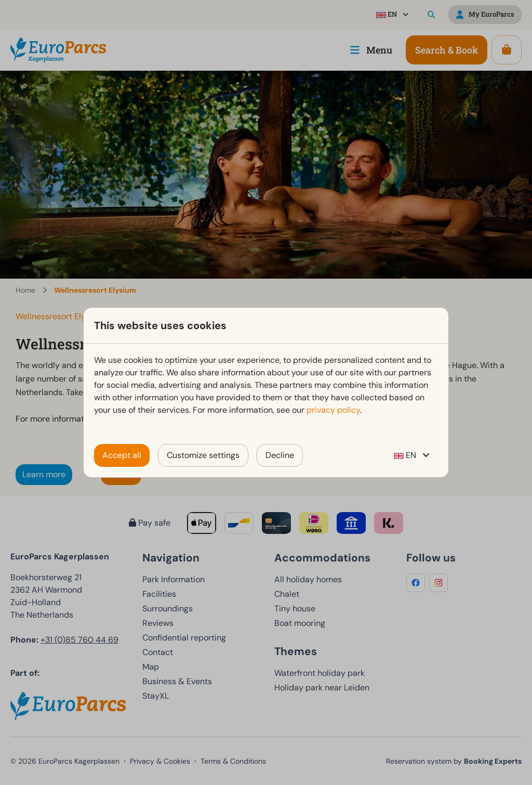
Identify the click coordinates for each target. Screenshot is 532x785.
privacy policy (333, 410)
